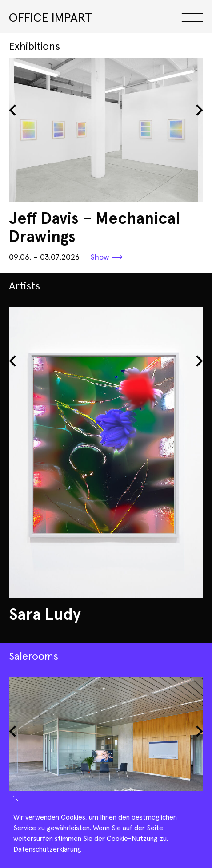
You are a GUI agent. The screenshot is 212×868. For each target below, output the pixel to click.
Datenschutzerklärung (47, 849)
